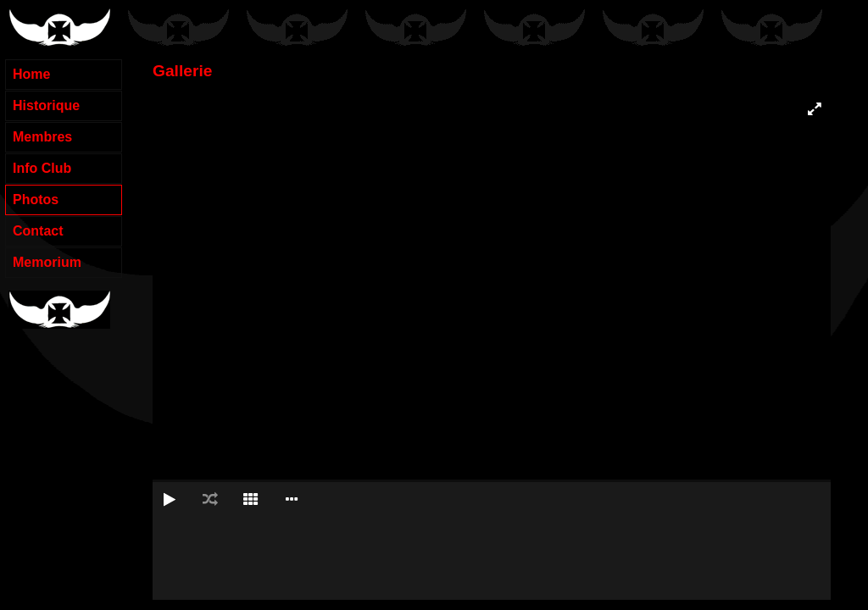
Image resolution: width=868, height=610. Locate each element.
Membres (42, 137)
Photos (36, 200)
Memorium (47, 262)
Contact (38, 231)
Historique (46, 105)
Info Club (42, 168)
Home (31, 74)
